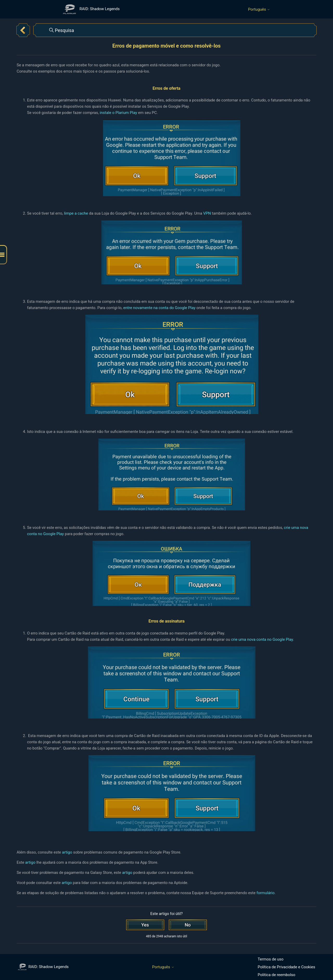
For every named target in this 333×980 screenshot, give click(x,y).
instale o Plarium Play (118, 113)
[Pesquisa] (175, 30)
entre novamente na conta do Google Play (159, 308)
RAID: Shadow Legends (43, 967)
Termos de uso (271, 959)
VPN (207, 213)
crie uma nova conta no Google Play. (262, 639)
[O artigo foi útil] (145, 925)
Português (259, 9)
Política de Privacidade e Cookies (287, 967)
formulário (265, 893)
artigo (68, 852)
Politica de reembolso (277, 975)
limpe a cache (76, 213)
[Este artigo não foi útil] (188, 925)
